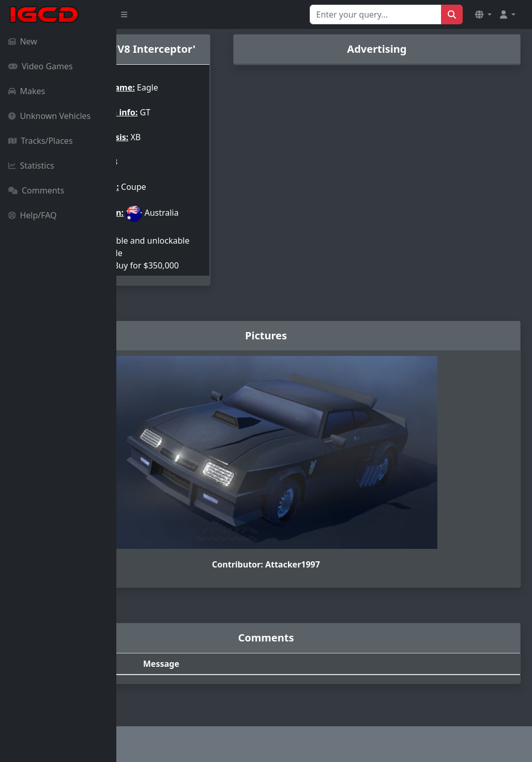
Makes (27, 91)
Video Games (41, 66)
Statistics (31, 166)
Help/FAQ (33, 215)
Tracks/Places (41, 141)
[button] (483, 14)
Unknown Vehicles (49, 116)
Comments (36, 190)
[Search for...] (376, 14)
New (23, 41)
